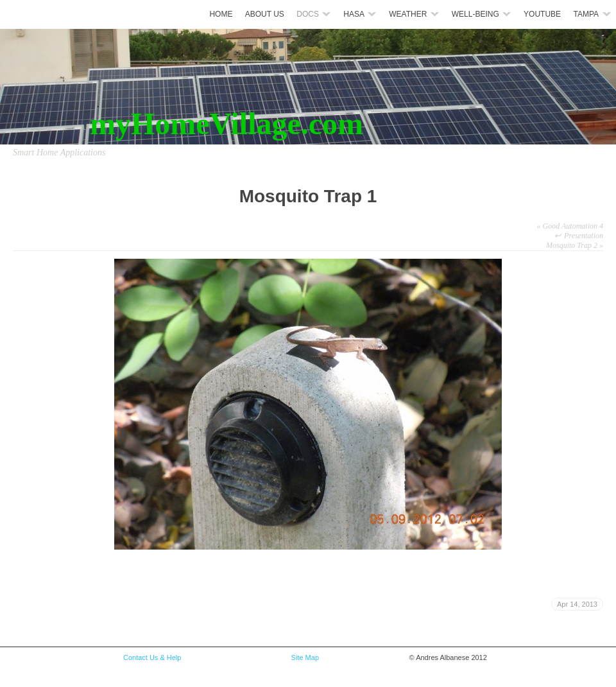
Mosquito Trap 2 (575, 245)
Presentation (584, 236)
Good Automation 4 (570, 226)
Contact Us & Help (152, 657)
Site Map (304, 657)
